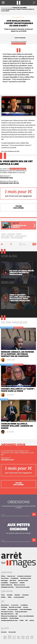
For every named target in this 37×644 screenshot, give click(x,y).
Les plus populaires (19, 597)
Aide (17, 614)
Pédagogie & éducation (7, 587)
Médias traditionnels (7, 585)
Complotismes (14, 583)
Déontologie (4, 581)
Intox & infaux (5, 578)
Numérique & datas (26, 578)
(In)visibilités (4, 583)
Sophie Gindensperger (20, 38)
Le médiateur (24, 605)
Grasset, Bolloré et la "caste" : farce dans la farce (18, 390)
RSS (27, 620)
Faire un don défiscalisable (26, 616)
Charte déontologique (26, 610)
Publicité (22, 583)
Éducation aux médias (15, 607)
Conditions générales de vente (9, 620)
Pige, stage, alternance (7, 614)
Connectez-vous (6, 178)
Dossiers (3, 597)
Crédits (22, 620)
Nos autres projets (13, 610)
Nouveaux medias (23, 581)
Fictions (3, 576)
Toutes (3, 595)
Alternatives (13, 581)
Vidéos (10, 597)
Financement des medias (23, 587)
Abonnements (5, 605)
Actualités (10, 595)
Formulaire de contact (7, 612)
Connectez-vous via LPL (10, 183)
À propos (26, 607)
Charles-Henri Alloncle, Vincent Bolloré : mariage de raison (17, 426)
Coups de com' (11, 576)
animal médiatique (7, 236)
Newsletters (4, 618)
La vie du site (15, 605)
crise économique (17, 238)
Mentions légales (14, 618)
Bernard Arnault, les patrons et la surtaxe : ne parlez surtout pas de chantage (17, 354)
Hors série (4, 632)
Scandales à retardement (24, 576)
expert (19, 234)
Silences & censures (19, 585)
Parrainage (4, 607)
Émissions (17, 595)
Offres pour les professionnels (9, 616)
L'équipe (3, 610)
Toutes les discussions (21, 612)
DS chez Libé (12, 632)
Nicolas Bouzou (21, 236)
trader (4, 234)
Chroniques (25, 595)
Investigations (14, 578)
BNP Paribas (5, 238)
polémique (11, 234)
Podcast (32, 620)
